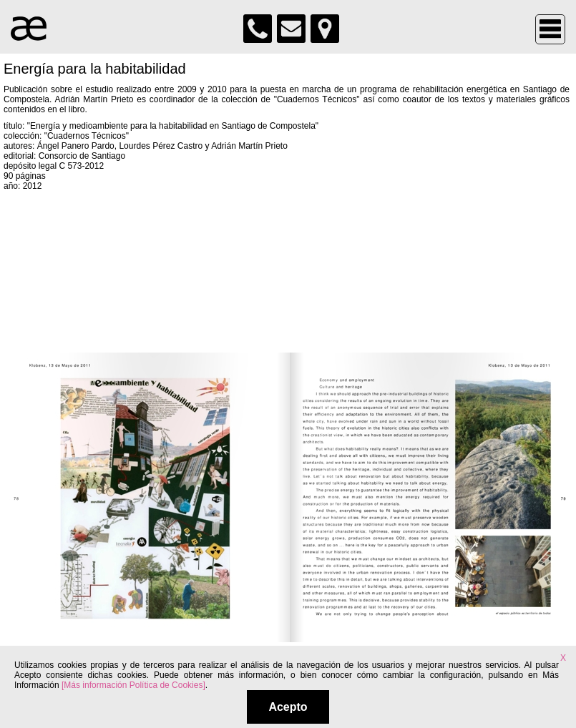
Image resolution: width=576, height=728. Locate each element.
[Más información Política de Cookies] (133, 685)
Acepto (288, 707)
